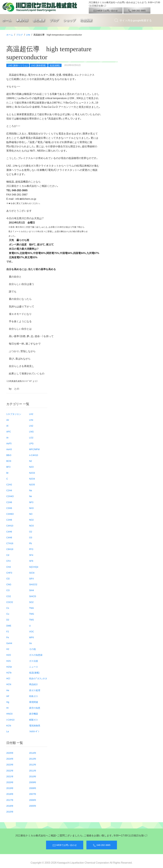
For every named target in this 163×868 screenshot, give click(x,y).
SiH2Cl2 (33, 584)
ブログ (54, 20)
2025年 (10, 753)
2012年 (33, 764)
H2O (9, 655)
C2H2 (9, 484)
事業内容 (22, 20)
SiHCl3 (33, 596)
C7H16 (10, 543)
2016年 (10, 806)
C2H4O (10, 496)
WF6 (31, 637)
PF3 (31, 549)
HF (8, 696)
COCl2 (10, 602)
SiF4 (31, 578)
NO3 (31, 526)
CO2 (9, 596)
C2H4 (9, 490)
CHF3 (9, 573)
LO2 (31, 437)
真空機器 (34, 714)
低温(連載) (34, 672)
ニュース (34, 667)
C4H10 (10, 526)
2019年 (10, 788)
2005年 (33, 806)
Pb (30, 543)
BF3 (8, 467)
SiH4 (31, 590)
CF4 (8, 561)
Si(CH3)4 (34, 567)
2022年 (10, 770)
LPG (31, 443)
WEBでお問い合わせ (106, 11)
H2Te (9, 672)
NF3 (31, 502)
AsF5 (9, 443)
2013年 (33, 759)
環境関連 (34, 702)
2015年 (10, 812)
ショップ (69, 20)
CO (8, 590)
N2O (31, 467)
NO (31, 514)
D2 (8, 620)
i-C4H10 (10, 720)
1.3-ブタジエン (14, 414)
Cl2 (8, 578)
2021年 (10, 776)
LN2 (31, 426)
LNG (31, 431)
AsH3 (9, 449)
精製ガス (34, 720)
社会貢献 (86, 20)
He (8, 690)
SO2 (31, 602)
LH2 (31, 414)
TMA (31, 608)
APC (9, 431)
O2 (31, 532)
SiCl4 (32, 573)
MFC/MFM (34, 449)
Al (7, 426)
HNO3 (9, 714)
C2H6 (9, 502)
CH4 (9, 567)
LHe (28, 35)
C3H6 (9, 508)
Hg (8, 702)
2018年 (10, 794)
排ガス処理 (35, 690)
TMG (32, 614)
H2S (8, 661)
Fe (8, 637)
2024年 (10, 759)
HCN (9, 684)
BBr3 (9, 455)
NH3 (31, 508)
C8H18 (10, 549)
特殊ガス (34, 696)
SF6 (31, 561)
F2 (8, 631)
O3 (31, 537)
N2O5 (32, 484)
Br (7, 473)
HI (7, 708)
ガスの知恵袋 (36, 655)
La (8, 731)
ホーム (7, 20)
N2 (31, 461)
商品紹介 (34, 684)
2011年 (33, 770)
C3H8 (9, 520)
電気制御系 (35, 725)
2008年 (33, 788)
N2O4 (32, 479)
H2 (8, 649)
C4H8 (9, 537)
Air (8, 420)
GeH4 (9, 643)
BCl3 (9, 461)
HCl (8, 678)
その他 (32, 649)
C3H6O (10, 514)
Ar (7, 437)
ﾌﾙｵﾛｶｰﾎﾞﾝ (34, 731)
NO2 (31, 520)
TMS (31, 620)
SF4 (31, 555)
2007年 (33, 794)
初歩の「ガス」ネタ (38, 678)
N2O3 (32, 473)
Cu (8, 614)
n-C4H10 (34, 455)
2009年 (33, 782)
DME (9, 626)
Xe (30, 643)
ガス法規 (34, 661)
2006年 (33, 800)
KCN (9, 725)
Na (31, 490)
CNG (9, 584)
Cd (8, 555)
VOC (31, 631)
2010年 (33, 776)
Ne (31, 496)
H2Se (9, 667)
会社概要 (39, 20)
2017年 (10, 800)
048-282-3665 (137, 11)
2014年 (33, 753)
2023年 (10, 764)
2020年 (10, 782)
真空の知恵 (35, 708)
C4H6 (9, 532)
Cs (8, 608)
